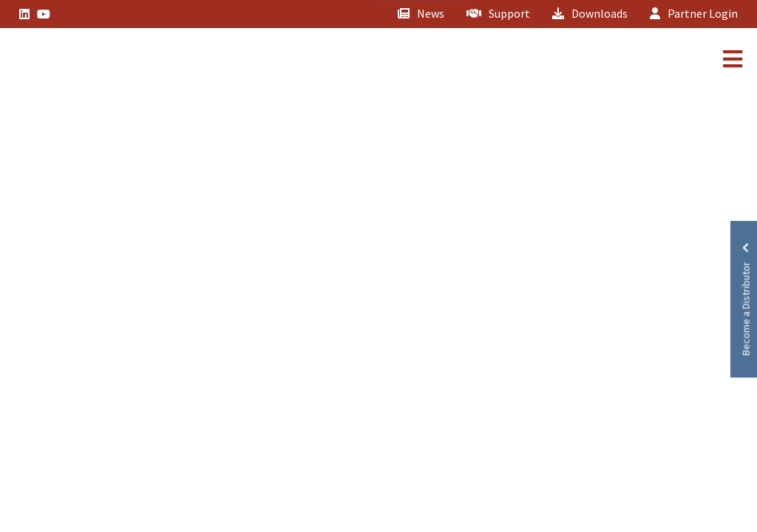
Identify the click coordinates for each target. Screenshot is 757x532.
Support (498, 13)
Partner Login (694, 13)
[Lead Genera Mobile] (62, 61)
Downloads (590, 13)
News (421, 13)
